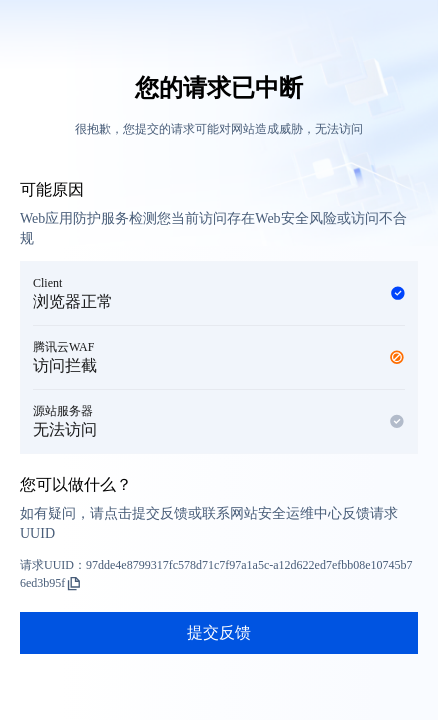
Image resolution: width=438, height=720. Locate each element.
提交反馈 (219, 632)
